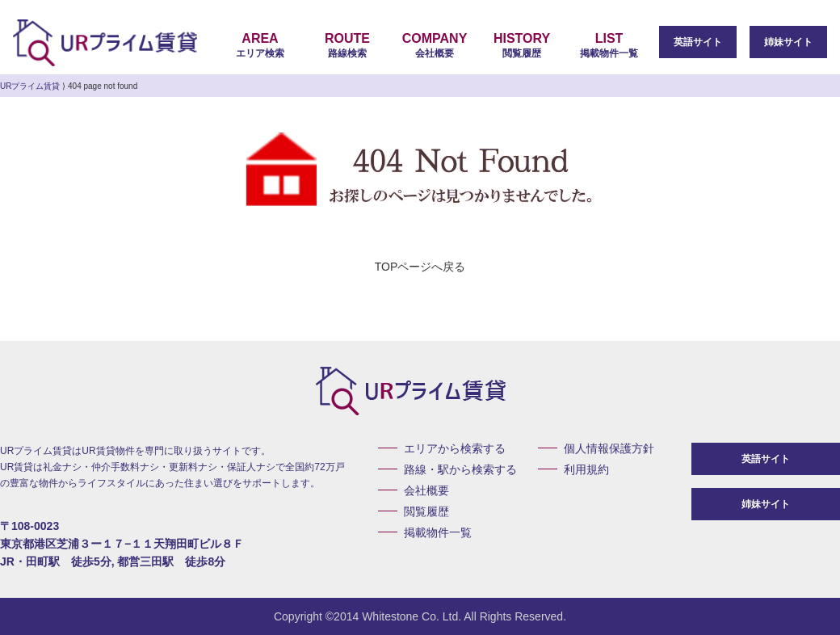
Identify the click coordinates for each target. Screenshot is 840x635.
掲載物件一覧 (609, 45)
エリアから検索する (455, 448)
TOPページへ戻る (420, 267)
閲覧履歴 (522, 45)
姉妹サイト (788, 42)
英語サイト (698, 42)
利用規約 (586, 469)
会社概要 (435, 45)
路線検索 (347, 45)
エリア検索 (260, 45)
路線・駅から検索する (460, 469)
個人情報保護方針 (609, 448)
